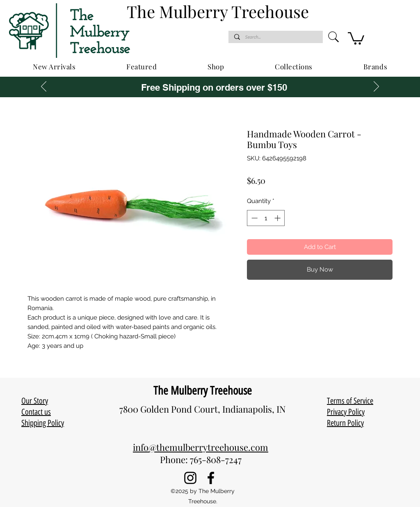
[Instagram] (190, 478)
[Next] (376, 87)
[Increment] (278, 218)
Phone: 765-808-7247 (201, 459)
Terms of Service (350, 401)
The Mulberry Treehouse (203, 391)
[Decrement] (254, 218)
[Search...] (275, 37)
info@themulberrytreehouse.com (201, 447)
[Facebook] (211, 478)
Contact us (36, 412)
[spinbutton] (266, 218)
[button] (356, 38)
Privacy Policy (346, 412)
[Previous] (44, 87)
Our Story (35, 401)
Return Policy (345, 423)
